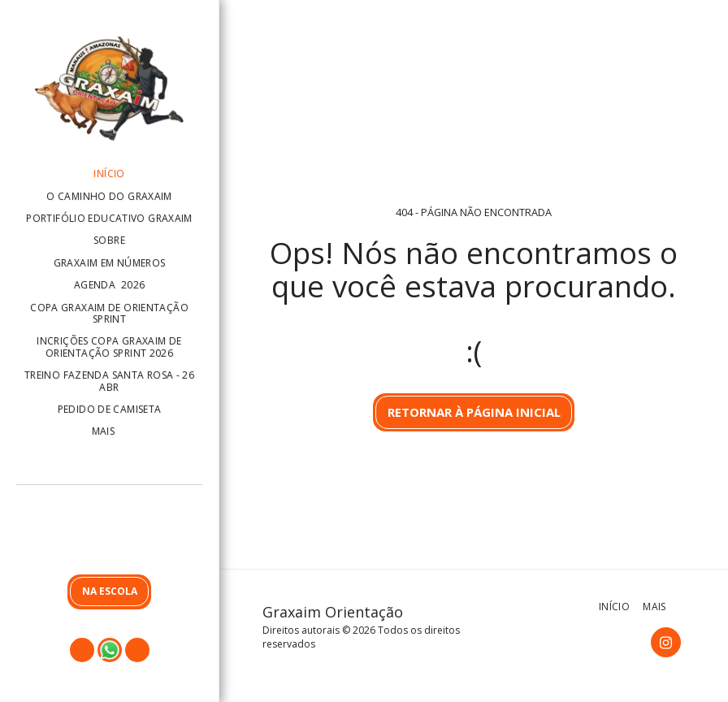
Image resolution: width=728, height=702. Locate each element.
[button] (109, 533)
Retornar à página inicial (474, 412)
